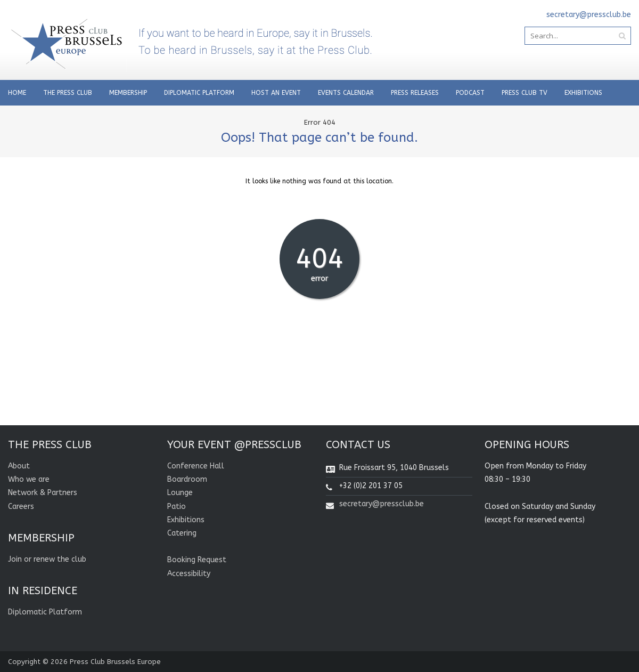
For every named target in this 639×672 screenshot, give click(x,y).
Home (17, 93)
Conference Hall (196, 466)
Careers (21, 507)
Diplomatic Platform (199, 93)
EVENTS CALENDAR (346, 93)
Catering (182, 533)
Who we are (29, 479)
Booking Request (197, 560)
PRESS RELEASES (415, 93)
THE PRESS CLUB (68, 93)
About (19, 466)
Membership (128, 93)
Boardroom (187, 479)
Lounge (180, 493)
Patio (177, 507)
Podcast (470, 93)
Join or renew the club (47, 559)
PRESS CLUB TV (525, 93)
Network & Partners (43, 493)
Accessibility (189, 574)
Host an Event (276, 93)
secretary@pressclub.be (382, 504)
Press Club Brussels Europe (115, 662)
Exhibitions (583, 93)
